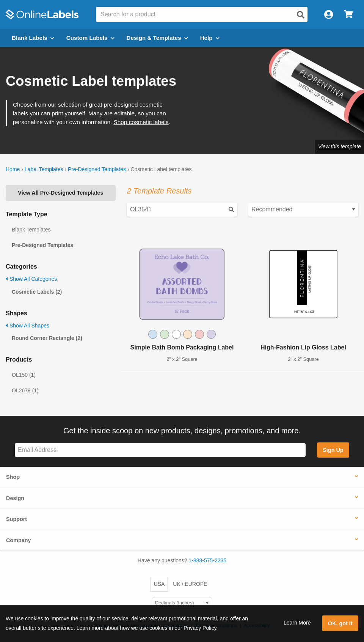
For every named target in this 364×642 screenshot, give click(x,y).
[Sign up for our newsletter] (160, 450)
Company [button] (19, 540)
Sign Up (333, 450)
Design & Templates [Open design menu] (157, 38)
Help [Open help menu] (210, 38)
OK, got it (340, 623)
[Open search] (301, 15)
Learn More (297, 623)
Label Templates (44, 169)
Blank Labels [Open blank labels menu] (33, 38)
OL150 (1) (24, 375)
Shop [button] (13, 477)
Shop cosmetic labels (141, 122)
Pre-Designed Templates (97, 169)
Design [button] (15, 498)
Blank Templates (31, 230)
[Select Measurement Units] (182, 603)
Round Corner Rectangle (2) (47, 338)
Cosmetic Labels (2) (37, 292)
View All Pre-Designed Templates (60, 193)
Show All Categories (31, 279)
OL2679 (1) (25, 390)
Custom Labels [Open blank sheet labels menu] (90, 38)
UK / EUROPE (190, 584)
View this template (340, 146)
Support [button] (16, 519)
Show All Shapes (27, 326)
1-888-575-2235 (208, 560)
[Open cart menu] (348, 15)
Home (13, 169)
